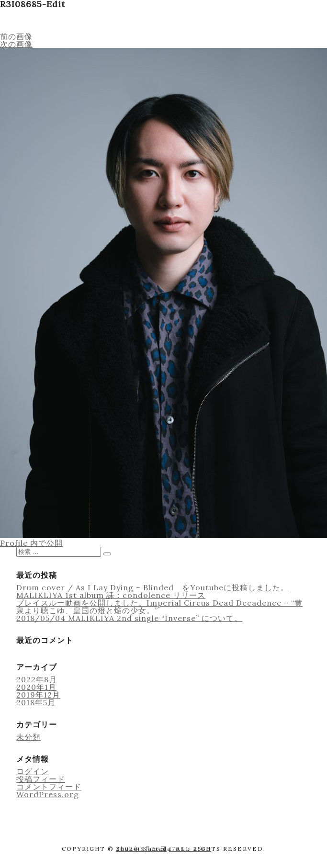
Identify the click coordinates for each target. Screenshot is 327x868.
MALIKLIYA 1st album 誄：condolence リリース (111, 595)
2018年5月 (36, 702)
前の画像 (16, 36)
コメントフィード (49, 787)
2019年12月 (38, 695)
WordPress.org (48, 794)
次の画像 (16, 44)
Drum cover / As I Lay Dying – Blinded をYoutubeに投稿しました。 (152, 587)
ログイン (33, 771)
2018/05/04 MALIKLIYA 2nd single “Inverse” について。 (129, 618)
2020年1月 (36, 687)
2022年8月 (37, 679)
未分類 (28, 737)
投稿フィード (41, 779)
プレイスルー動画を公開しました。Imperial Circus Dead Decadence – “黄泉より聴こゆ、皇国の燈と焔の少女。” (159, 607)
